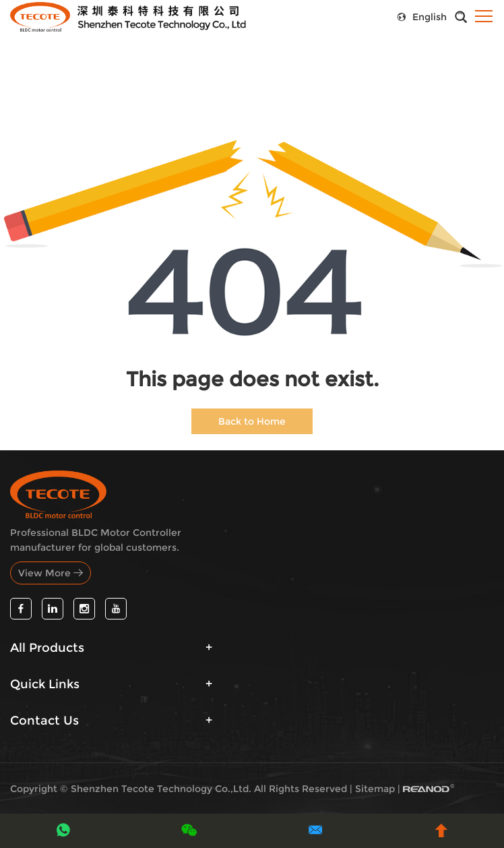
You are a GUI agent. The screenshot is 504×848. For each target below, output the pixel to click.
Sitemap (375, 789)
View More (51, 573)
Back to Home (252, 421)
